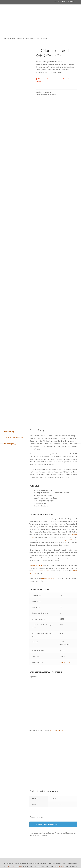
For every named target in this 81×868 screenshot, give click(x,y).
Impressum (42, 825)
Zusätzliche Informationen (14, 357)
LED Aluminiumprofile (21, 27)
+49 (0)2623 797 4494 (15, 786)
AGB (27, 825)
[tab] (15, 351)
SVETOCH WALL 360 (56, 650)
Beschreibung (9, 351)
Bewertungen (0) (10, 363)
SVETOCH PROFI (65, 582)
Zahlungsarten (53, 825)
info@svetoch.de (60, 786)
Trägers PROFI (68, 459)
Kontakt (63, 825)
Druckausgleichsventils (49, 498)
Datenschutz (19, 825)
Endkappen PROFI (36, 485)
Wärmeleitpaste (44, 490)
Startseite (10, 27)
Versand (33, 825)
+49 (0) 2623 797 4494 (68, 2)
